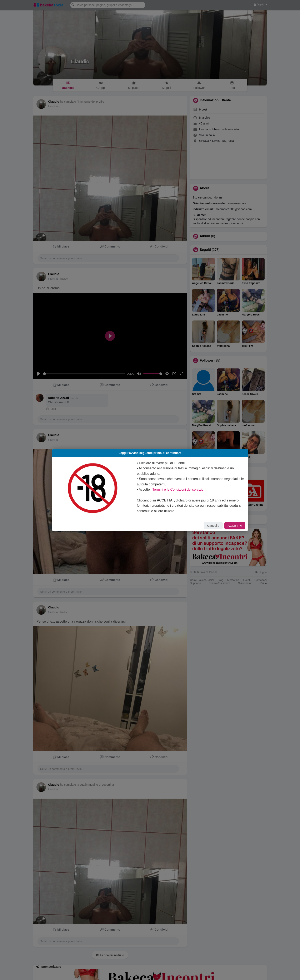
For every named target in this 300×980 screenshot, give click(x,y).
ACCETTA (231, 526)
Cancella (209, 526)
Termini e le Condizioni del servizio (179, 489)
